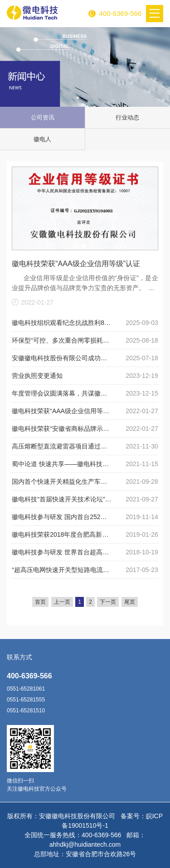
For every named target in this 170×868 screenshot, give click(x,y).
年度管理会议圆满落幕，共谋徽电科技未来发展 (62, 393)
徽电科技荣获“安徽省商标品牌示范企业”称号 (62, 429)
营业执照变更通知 (37, 376)
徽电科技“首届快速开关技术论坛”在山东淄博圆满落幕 (62, 499)
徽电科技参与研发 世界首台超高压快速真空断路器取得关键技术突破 (62, 552)
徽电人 (42, 139)
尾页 (130, 602)
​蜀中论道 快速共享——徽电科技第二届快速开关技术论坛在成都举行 (62, 464)
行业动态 (127, 117)
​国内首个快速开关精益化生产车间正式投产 (62, 482)
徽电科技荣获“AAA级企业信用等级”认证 (76, 264)
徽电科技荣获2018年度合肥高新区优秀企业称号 (62, 534)
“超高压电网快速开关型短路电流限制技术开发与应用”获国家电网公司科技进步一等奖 (62, 570)
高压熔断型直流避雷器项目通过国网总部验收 (62, 446)
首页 (40, 602)
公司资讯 (43, 117)
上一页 (62, 602)
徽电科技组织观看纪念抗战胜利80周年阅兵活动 (62, 323)
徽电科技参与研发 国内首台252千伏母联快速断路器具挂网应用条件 (62, 517)
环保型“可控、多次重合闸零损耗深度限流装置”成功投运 (62, 340)
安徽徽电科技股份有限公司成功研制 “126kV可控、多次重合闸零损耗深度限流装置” (62, 358)
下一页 (108, 602)
